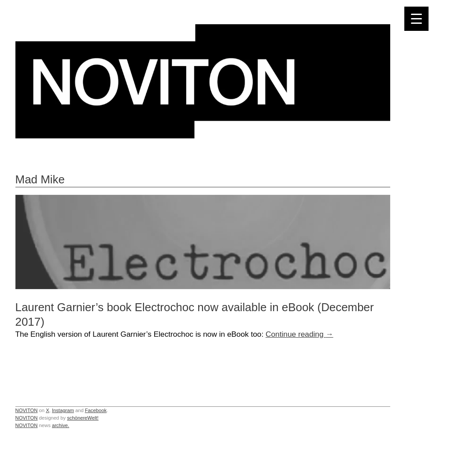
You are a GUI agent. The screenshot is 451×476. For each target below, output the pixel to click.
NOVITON (27, 410)
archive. (61, 425)
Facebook (96, 410)
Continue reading (299, 334)
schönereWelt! (83, 418)
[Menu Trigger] (416, 19)
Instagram (63, 410)
